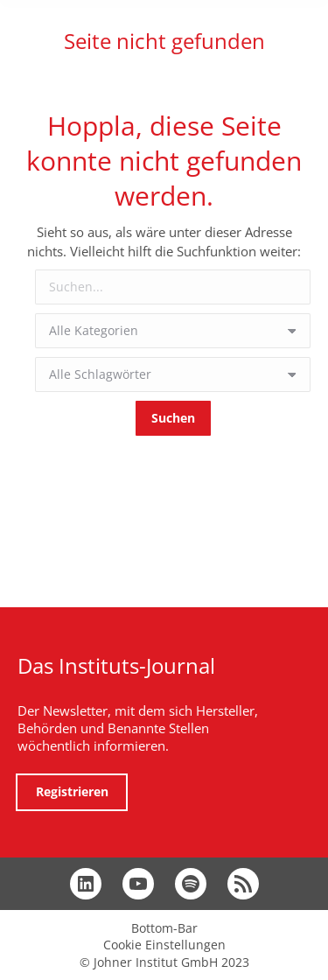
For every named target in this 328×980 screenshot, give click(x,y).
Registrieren (72, 791)
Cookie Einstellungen (164, 945)
